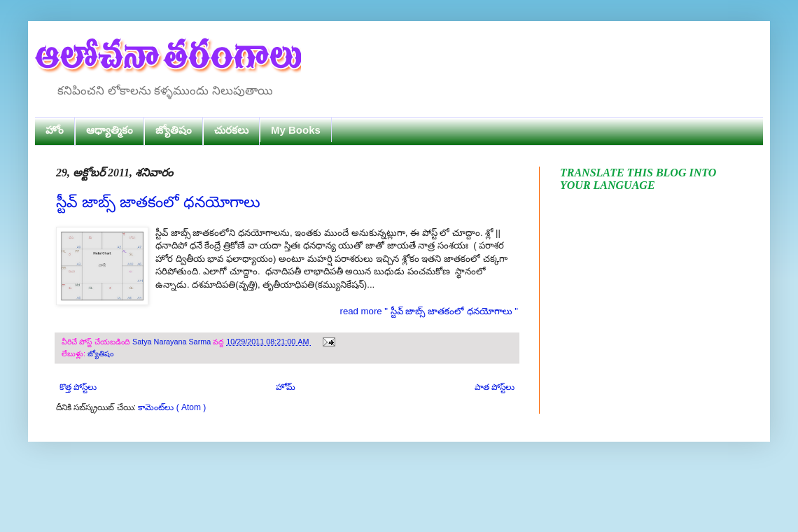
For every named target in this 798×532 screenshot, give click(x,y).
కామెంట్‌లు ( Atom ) (172, 407)
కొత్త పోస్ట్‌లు (78, 387)
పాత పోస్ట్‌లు (495, 387)
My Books (296, 130)
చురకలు (231, 130)
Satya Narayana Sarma (173, 342)
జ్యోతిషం (174, 130)
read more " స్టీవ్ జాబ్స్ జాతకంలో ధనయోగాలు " (429, 311)
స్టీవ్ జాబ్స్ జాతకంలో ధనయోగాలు (158, 202)
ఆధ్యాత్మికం (110, 130)
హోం (55, 130)
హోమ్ (286, 387)
